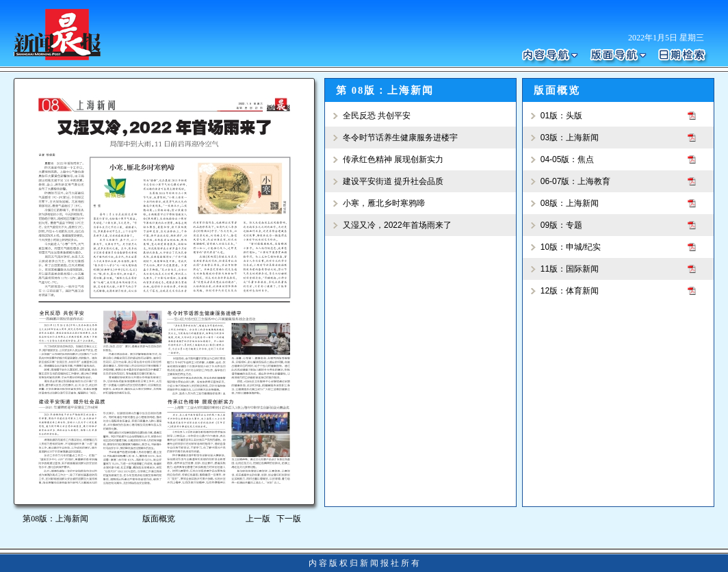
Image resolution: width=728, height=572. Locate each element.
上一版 (258, 519)
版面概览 (159, 519)
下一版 (291, 519)
